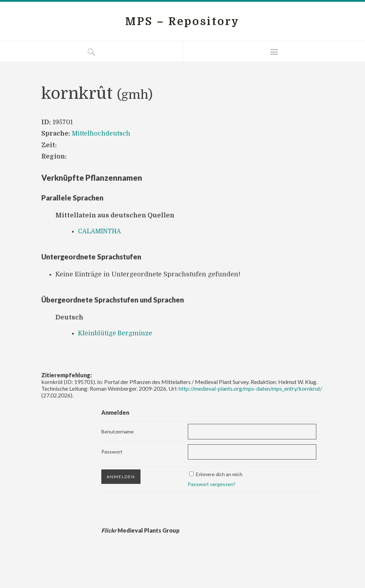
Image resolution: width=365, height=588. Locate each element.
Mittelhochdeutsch (102, 133)
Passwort (112, 452)
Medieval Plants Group (140, 530)
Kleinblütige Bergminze (115, 333)
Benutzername (118, 431)
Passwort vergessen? (212, 484)
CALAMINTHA (100, 231)
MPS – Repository (182, 21)
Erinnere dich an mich (219, 474)
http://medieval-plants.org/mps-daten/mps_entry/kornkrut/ (250, 388)
